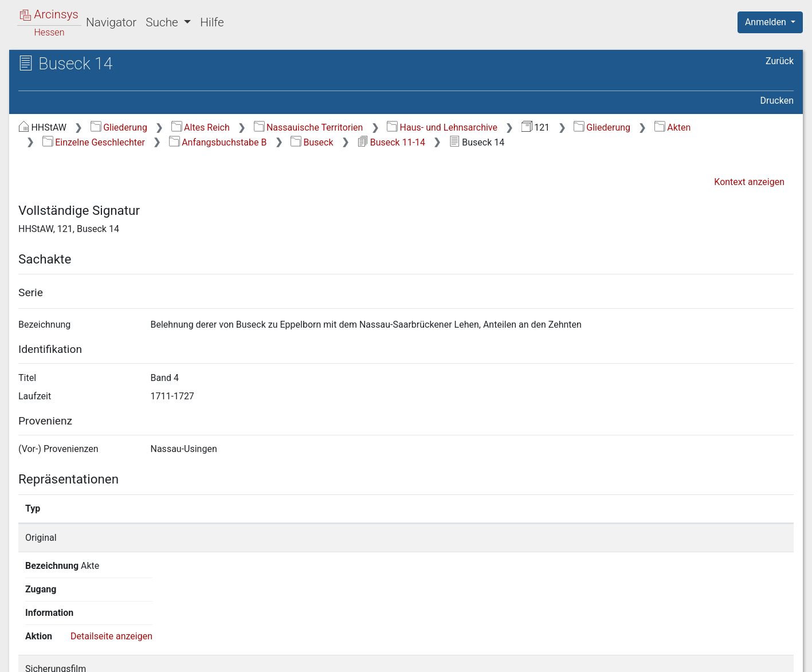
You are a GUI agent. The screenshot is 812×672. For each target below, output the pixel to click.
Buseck (312, 142)
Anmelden (767, 22)
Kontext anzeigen (749, 182)
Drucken (777, 101)
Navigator (111, 22)
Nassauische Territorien (309, 127)
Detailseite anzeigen (693, 538)
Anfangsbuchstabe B (218, 142)
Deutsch (69, 648)
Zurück (780, 61)
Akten (672, 127)
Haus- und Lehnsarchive (442, 127)
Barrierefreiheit (689, 657)
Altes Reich (201, 127)
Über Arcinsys (516, 657)
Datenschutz (602, 657)
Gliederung (119, 127)
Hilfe (212, 22)
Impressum (774, 657)
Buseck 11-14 (391, 142)
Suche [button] (163, 22)
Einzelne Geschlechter (94, 142)
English (26, 648)
